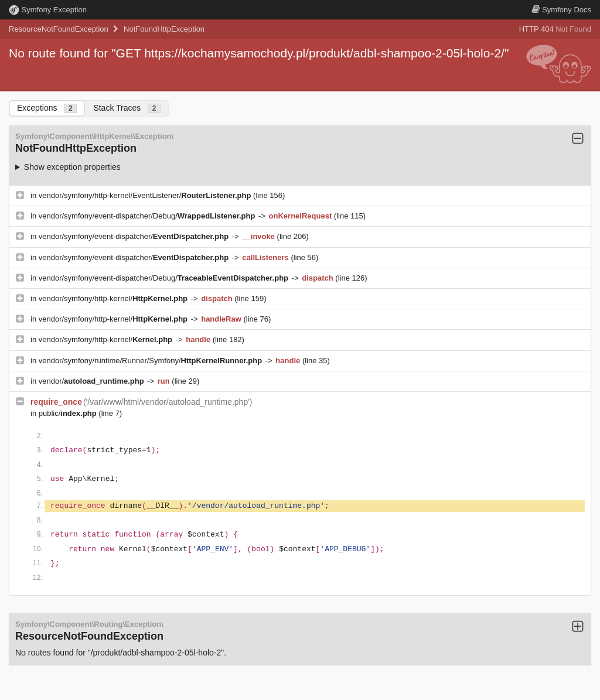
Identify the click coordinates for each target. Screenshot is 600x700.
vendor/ (93, 381)
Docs (561, 10)
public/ (69, 413)
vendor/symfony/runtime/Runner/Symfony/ (151, 361)
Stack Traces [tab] (127, 108)
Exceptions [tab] (47, 108)
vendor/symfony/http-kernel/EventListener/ (146, 195)
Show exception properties (72, 167)
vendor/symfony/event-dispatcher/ (135, 236)
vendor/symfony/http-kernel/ (114, 298)
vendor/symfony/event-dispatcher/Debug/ (148, 216)
